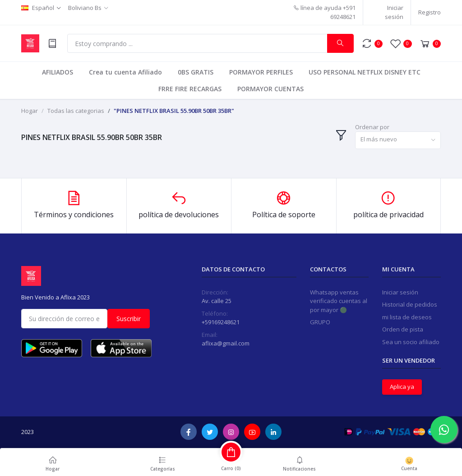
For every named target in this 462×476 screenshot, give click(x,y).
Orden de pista (403, 329)
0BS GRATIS (196, 72)
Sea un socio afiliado (411, 342)
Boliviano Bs (85, 8)
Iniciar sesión (394, 12)
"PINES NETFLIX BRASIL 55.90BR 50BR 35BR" (174, 111)
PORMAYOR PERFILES (261, 72)
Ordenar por (372, 127)
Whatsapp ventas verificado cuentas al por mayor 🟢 (339, 301)
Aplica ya (402, 387)
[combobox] (398, 140)
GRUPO (320, 322)
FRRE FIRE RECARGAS (190, 89)
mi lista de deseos (407, 317)
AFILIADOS (58, 72)
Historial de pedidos (410, 304)
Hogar (30, 111)
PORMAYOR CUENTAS (270, 89)
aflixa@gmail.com (226, 343)
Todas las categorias (76, 111)
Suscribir (129, 319)
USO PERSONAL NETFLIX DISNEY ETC (365, 72)
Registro (430, 12)
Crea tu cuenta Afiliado (125, 72)
